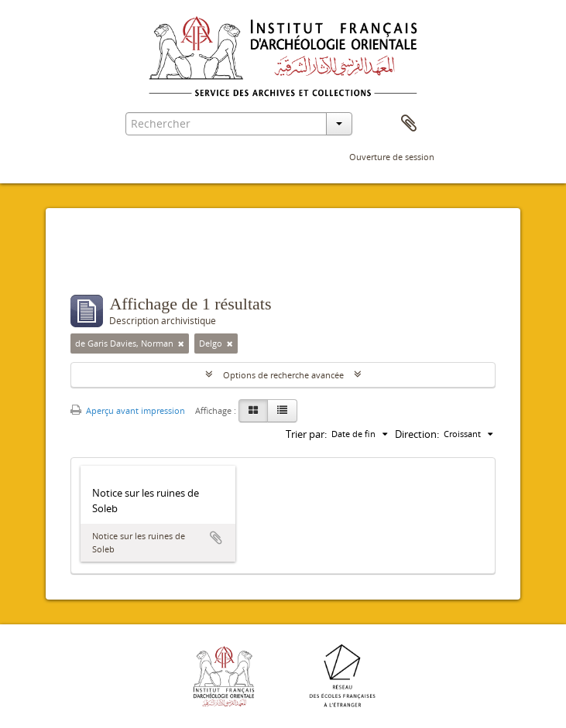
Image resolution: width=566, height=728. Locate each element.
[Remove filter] (181, 343)
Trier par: (306, 434)
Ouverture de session (392, 157)
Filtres (107, 264)
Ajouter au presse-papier (216, 538)
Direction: (417, 434)
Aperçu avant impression (128, 410)
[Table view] (282, 411)
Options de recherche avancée (283, 375)
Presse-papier (409, 124)
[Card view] (253, 411)
